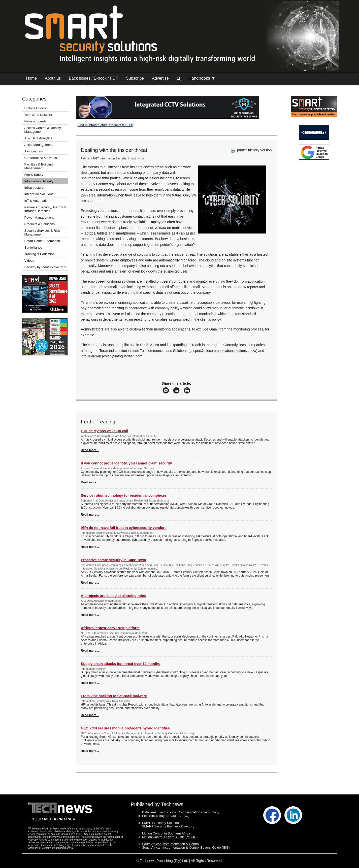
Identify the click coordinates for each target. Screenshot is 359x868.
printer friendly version (251, 150)
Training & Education (40, 254)
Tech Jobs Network (38, 115)
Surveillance (33, 247)
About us (53, 78)
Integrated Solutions (39, 194)
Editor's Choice (35, 108)
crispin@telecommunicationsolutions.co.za (223, 351)
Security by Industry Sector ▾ (45, 267)
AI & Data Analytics (38, 138)
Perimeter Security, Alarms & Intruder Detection (45, 209)
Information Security (39, 181)
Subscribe (135, 78)
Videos (29, 261)
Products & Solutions (40, 224)
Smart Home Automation (43, 241)
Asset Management (39, 145)
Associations (34, 151)
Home (32, 78)
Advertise (160, 78)
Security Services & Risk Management (42, 232)
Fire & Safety (34, 175)
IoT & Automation (37, 201)
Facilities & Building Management (39, 166)
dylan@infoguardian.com (123, 356)
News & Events (36, 121)
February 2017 (90, 158)
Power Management (39, 218)
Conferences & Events (41, 158)
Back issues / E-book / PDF (93, 78)
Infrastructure (34, 188)
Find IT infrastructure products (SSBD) (105, 125)
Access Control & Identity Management (43, 130)
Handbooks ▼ (202, 78)
